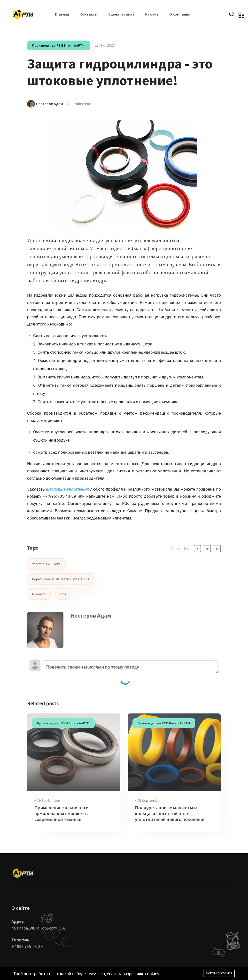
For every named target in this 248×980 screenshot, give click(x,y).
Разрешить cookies (219, 973)
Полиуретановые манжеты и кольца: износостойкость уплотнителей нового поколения (170, 813)
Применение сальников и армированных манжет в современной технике (62, 813)
